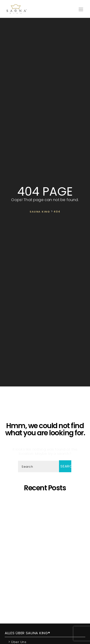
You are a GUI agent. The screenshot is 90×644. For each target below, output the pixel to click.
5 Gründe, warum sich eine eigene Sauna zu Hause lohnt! (46, 503)
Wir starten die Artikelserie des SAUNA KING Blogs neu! (46, 593)
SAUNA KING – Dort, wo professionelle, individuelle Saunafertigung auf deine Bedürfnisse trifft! (46, 526)
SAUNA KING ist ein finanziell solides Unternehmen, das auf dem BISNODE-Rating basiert (45, 556)
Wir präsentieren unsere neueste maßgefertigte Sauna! (46, 546)
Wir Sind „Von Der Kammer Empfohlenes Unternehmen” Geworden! (46, 584)
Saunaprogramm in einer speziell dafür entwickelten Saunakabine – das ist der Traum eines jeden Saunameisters (45, 514)
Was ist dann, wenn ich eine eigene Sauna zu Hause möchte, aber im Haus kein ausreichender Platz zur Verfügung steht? (45, 571)
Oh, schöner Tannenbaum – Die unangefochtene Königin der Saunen (45, 537)
